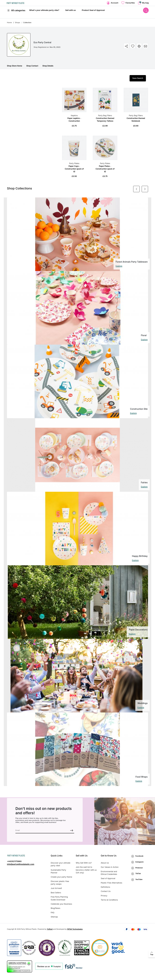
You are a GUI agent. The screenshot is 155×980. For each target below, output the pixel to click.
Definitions (106, 887)
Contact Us (106, 891)
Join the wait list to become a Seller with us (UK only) (86, 870)
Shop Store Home (15, 66)
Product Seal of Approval (93, 10)
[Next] (145, 189)
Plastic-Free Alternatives (112, 883)
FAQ (53, 913)
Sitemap (54, 917)
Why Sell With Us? (84, 863)
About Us (105, 863)
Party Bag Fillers (105, 115)
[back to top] (152, 954)
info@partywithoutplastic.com (21, 864)
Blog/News (55, 908)
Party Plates (74, 163)
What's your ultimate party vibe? (44, 10)
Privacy (104, 896)
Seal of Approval (108, 878)
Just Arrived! (56, 888)
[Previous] (136, 189)
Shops (18, 23)
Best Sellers (56, 893)
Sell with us (70, 10)
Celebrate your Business (61, 904)
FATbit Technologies (75, 929)
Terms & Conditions (109, 900)
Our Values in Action (110, 867)
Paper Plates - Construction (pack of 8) (105, 169)
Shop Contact (32, 66)
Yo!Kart (50, 929)
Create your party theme (61, 877)
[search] (146, 10)
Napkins (74, 115)
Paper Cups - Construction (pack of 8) (74, 169)
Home (9, 23)
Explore (119, 266)
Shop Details (48, 66)
